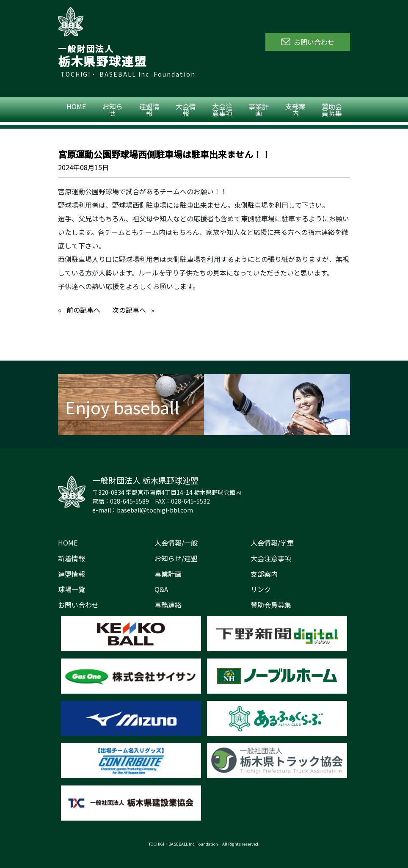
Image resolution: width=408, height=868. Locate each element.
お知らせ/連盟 (176, 558)
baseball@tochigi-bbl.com (155, 510)
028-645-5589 (130, 501)
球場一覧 (72, 589)
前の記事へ (83, 310)
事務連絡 (168, 605)
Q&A (161, 589)
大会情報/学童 (272, 543)
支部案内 (295, 110)
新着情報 (72, 558)
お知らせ (113, 110)
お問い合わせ (78, 605)
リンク (261, 589)
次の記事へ (129, 310)
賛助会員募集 (332, 110)
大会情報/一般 (176, 543)
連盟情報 (149, 110)
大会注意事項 (222, 110)
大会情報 (186, 110)
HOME (76, 106)
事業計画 (259, 110)
